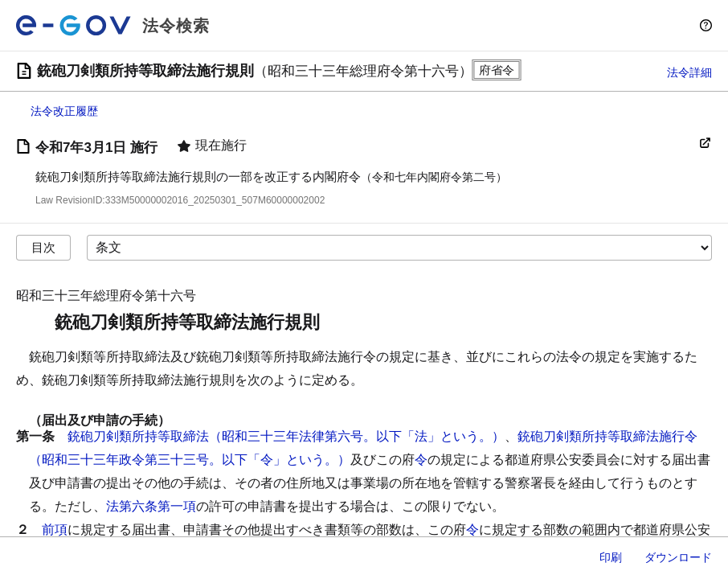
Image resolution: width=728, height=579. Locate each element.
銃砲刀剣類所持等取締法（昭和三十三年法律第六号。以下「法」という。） (286, 436)
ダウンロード (678, 557)
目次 (43, 247)
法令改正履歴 (64, 111)
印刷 (611, 557)
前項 (55, 530)
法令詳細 (689, 72)
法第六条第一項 (151, 506)
